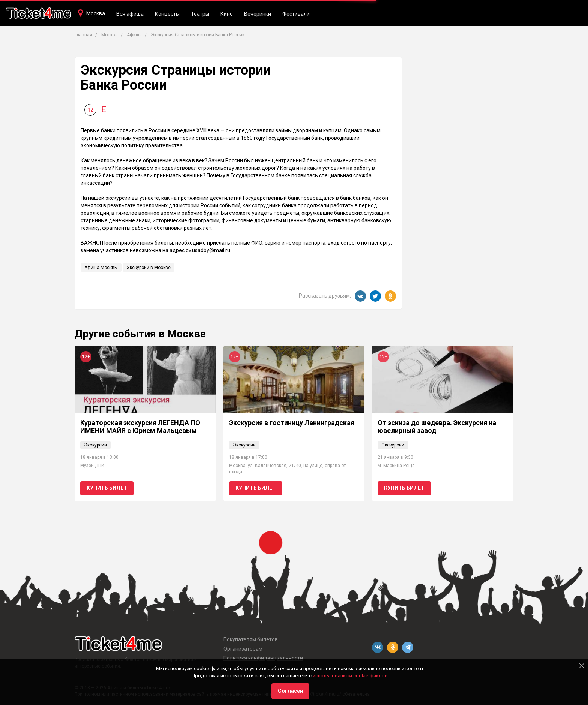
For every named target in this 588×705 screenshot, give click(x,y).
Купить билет (107, 488)
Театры (200, 14)
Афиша (134, 35)
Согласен (290, 691)
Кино (227, 14)
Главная (83, 35)
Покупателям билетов (251, 639)
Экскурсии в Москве (148, 268)
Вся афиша (130, 14)
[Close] (582, 666)
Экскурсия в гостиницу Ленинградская (292, 423)
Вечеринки (258, 14)
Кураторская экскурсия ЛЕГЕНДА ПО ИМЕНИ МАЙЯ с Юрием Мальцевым (140, 427)
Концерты (167, 14)
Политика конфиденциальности (263, 658)
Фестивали (296, 14)
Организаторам (243, 649)
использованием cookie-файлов (350, 676)
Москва (96, 13)
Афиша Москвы (101, 268)
